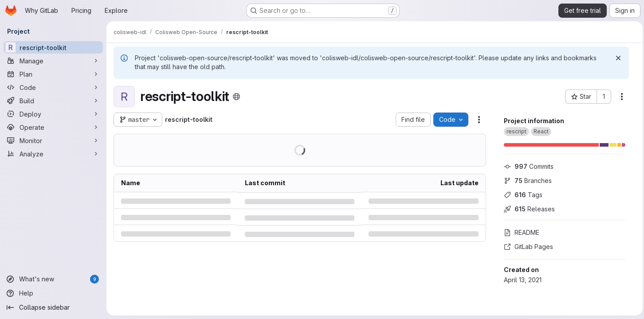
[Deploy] (53, 114)
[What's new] (53, 279)
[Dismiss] (616, 58)
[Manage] (53, 61)
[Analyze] (53, 154)
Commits (526, 166)
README (519, 232)
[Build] (53, 101)
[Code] (53, 87)
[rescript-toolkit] (53, 47)
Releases (527, 209)
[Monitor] (53, 140)
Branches (526, 181)
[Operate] (53, 127)
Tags (521, 195)
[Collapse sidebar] (53, 307)
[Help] (53, 293)
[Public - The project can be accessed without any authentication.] (236, 97)
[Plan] (53, 74)
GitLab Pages (526, 247)
